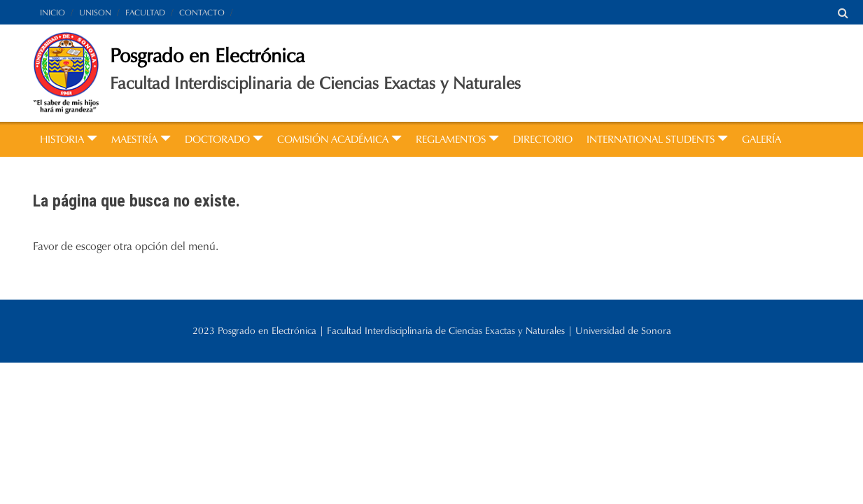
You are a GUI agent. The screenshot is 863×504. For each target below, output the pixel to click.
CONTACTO (202, 12)
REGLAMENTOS (457, 139)
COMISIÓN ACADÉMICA (339, 139)
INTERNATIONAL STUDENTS (657, 139)
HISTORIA (69, 139)
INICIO (52, 12)
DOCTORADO (224, 139)
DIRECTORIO (543, 139)
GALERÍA (762, 139)
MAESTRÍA (141, 139)
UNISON (95, 12)
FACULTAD (145, 12)
